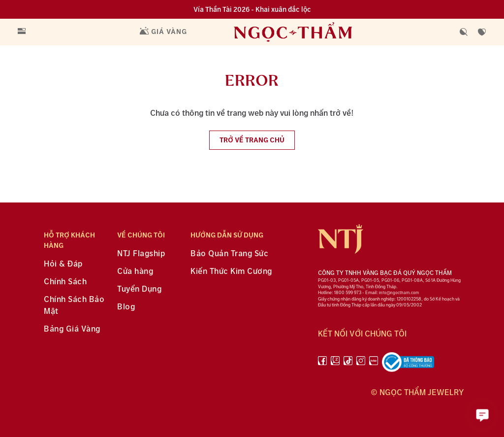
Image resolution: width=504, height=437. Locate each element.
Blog (126, 307)
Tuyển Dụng (139, 289)
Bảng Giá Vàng (72, 329)
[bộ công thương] (408, 364)
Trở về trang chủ (252, 140)
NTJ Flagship (141, 254)
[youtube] (374, 364)
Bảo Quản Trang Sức (229, 254)
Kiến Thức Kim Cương (231, 272)
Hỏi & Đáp (63, 264)
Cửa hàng (135, 272)
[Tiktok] (348, 364)
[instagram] (361, 364)
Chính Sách (65, 282)
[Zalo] (335, 364)
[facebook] (322, 364)
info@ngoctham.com (399, 293)
